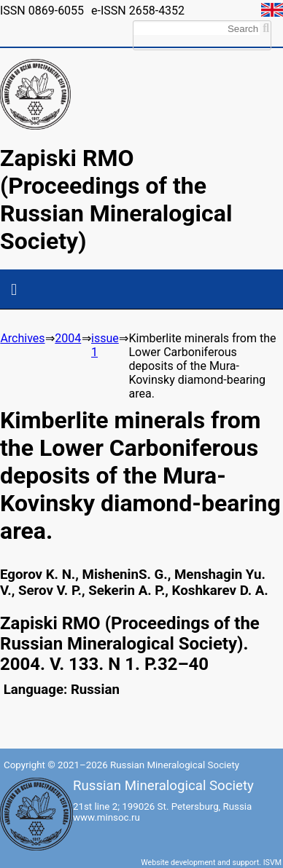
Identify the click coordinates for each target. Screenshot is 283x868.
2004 (68, 338)
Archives (22, 338)
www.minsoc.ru (106, 817)
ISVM (272, 863)
